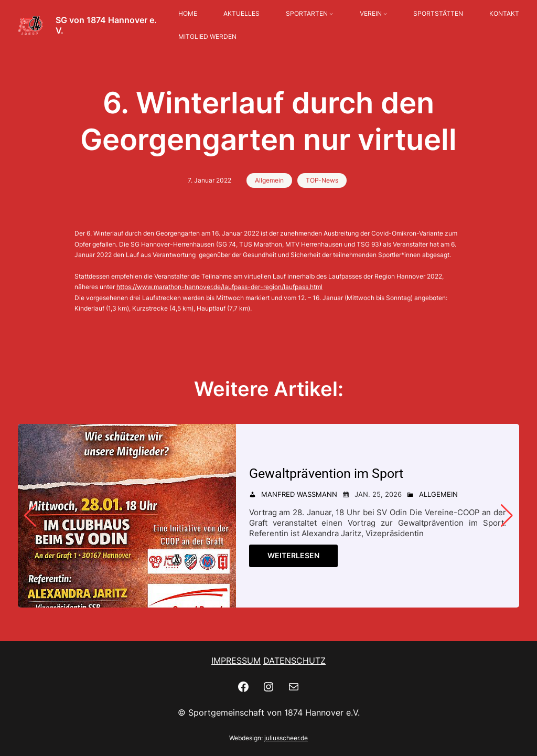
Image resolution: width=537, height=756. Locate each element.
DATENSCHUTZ (294, 661)
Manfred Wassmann (299, 494)
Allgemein (269, 180)
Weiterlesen (293, 555)
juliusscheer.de (286, 738)
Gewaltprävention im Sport (326, 473)
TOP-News (322, 180)
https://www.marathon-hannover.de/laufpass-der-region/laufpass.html (219, 287)
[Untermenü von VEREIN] (385, 14)
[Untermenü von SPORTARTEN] (331, 14)
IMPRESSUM (236, 661)
